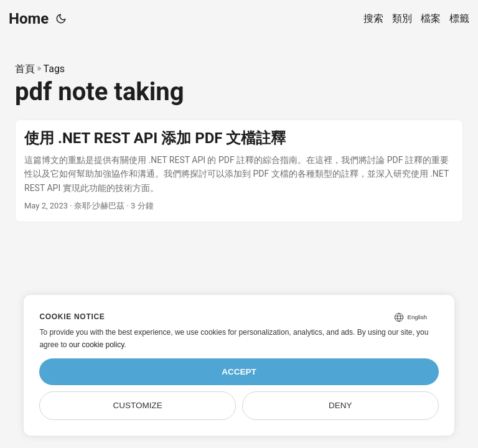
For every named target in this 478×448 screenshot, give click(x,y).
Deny (340, 405)
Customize (138, 405)
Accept (239, 372)
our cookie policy (97, 345)
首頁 (25, 69)
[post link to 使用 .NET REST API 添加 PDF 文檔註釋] (239, 171)
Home (29, 19)
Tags (54, 69)
